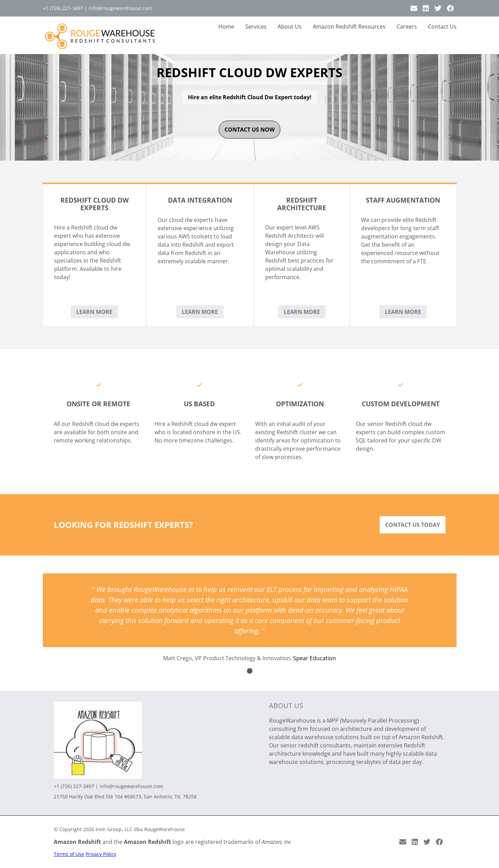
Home (226, 27)
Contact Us (442, 27)
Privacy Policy (101, 854)
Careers (407, 27)
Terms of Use (69, 854)
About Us (290, 27)
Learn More (94, 312)
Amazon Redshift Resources (349, 27)
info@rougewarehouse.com (120, 8)
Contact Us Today (413, 525)
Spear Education (315, 658)
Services (256, 27)
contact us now (249, 130)
